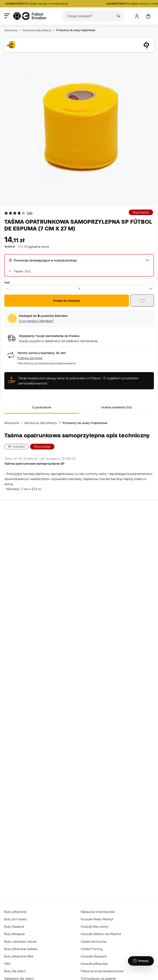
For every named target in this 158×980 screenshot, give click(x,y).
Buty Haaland (14, 926)
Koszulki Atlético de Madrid (101, 934)
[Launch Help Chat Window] (141, 961)
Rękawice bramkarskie (98, 912)
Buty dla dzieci (15, 971)
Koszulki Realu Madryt (97, 919)
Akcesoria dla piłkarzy (37, 30)
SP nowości (16, 446)
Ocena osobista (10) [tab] (116, 407)
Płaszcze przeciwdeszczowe (102, 971)
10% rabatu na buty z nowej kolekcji (39, 4)
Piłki (7, 964)
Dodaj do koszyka (67, 300)
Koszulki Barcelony (95, 926)
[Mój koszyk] (148, 16)
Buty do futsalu (16, 919)
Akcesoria (11, 30)
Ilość (7, 282)
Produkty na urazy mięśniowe (76, 30)
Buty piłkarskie (15, 912)
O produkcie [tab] (42, 407)
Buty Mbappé (15, 934)
